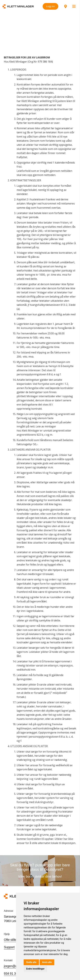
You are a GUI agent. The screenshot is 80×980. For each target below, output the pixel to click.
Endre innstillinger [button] (35, 969)
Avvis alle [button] (47, 962)
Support (9, 947)
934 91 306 (11, 973)
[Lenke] (18, 6)
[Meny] (74, 6)
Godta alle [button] (31, 962)
